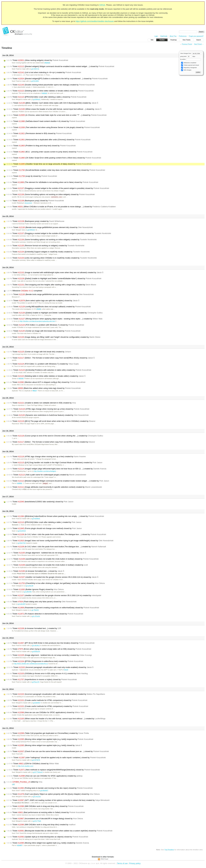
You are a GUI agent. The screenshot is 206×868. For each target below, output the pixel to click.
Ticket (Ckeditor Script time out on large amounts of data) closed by (49, 164)
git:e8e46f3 (21, 604)
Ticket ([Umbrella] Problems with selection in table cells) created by (49, 370)
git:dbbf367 (36, 703)
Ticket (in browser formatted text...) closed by (35, 571)
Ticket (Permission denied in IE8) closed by (39, 133)
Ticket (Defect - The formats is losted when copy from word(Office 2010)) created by (51, 442)
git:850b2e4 (35, 652)
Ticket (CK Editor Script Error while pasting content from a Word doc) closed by (54, 158)
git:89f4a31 (36, 99)
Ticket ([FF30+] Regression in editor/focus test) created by (45, 662)
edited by (24, 782)
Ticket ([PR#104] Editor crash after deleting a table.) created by (44, 523)
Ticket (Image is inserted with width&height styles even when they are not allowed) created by (55, 273)
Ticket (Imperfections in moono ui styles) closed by (42, 680)
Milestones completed (189, 63)
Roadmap (174, 40)
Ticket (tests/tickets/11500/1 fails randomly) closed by (40, 502)
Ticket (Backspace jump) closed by (35, 201)
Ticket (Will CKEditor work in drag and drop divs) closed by (45, 807)
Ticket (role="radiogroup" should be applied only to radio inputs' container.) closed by (56, 758)
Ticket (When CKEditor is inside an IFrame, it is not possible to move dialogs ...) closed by (61, 207)
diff (13, 785)
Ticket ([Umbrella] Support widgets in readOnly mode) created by (48, 252)
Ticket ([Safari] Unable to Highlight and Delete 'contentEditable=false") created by (55, 313)
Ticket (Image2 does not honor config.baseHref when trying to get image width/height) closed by (60, 541)
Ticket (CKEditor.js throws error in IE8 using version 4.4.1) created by (47, 674)
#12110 (44, 93)
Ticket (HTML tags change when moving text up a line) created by (46, 457)
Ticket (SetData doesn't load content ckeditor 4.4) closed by (46, 121)
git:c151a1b (35, 617)
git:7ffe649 (34, 610)
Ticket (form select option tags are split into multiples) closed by (43, 301)
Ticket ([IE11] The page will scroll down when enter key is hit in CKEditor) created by (51, 421)
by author (191, 59)
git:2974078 (35, 760)
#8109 (66, 670)
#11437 (20, 846)
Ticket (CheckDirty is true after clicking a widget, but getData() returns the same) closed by (56, 584)
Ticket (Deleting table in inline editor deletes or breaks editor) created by (46, 376)
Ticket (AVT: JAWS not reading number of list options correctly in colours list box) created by (58, 801)
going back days (188, 56)
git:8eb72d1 (21, 543)
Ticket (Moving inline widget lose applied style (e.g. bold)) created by (48, 843)
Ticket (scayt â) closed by (32, 176)
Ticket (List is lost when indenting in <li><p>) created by (44, 72)
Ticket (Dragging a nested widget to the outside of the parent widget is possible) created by (59, 234)
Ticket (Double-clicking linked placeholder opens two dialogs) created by (51, 85)
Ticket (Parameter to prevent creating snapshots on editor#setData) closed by (53, 608)
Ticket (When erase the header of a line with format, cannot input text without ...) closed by (54, 109)
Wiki (152, 40)
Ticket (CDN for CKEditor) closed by (33, 764)
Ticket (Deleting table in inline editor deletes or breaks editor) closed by (50, 91)
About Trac (173, 36)
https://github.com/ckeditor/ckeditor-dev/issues (95, 21)
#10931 (20, 484)
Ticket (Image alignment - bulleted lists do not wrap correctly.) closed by (46, 553)
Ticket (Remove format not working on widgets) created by (45, 246)
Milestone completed (24, 291)
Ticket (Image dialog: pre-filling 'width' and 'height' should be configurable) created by (53, 337)
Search (199, 40)
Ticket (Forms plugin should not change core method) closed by (44, 529)
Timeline (162, 40)
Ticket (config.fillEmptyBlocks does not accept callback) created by (49, 307)
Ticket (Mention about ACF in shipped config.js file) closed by (46, 382)
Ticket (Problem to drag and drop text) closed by (41, 146)
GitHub (102, 5)
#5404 (39, 309)
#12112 (47, 63)
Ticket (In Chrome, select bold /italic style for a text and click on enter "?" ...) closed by (57, 115)
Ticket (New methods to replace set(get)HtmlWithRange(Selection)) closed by (53, 770)
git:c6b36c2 (35, 646)
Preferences (183, 36)
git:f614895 (34, 81)
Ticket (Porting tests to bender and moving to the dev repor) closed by (50, 788)
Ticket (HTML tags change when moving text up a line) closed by (48, 409)
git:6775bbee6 (37, 773)
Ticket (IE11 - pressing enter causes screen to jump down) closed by (49, 152)
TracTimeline (169, 850)
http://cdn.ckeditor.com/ (25, 766)
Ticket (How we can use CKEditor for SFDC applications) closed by (46, 713)
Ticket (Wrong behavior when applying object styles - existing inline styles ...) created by (55, 319)
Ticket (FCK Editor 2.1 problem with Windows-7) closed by (45, 325)
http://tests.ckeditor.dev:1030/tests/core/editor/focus (30, 664)
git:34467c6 (34, 69)
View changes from (191, 53)
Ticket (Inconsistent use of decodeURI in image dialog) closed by (45, 819)
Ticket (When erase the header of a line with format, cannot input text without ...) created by (56, 719)
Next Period (198, 44)
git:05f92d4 (30, 230)
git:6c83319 (21, 531)
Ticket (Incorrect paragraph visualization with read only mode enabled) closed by (50, 668)
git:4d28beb (35, 519)
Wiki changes (186, 70)
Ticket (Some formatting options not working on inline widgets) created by (51, 240)
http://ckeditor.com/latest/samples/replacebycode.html (36, 321)
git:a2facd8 (29, 586)
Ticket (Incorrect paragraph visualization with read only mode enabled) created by (56, 694)
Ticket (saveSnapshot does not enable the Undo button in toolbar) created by (47, 565)
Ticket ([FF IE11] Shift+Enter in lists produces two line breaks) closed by (50, 643)
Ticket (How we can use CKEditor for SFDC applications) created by (44, 776)
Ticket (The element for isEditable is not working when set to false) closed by (52, 182)
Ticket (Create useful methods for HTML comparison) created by (47, 707)
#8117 (35, 391)
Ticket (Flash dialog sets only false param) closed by (41, 602)
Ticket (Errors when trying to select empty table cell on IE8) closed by (49, 649)
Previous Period (187, 44)
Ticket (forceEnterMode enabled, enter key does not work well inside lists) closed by (56, 170)
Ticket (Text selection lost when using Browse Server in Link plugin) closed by (53, 127)
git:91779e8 (36, 821)
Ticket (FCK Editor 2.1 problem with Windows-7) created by (43, 364)
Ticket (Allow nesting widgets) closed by (37, 60)
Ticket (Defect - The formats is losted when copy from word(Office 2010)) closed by (50, 358)
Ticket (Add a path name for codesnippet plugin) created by (46, 475)
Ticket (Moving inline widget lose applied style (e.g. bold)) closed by (44, 746)
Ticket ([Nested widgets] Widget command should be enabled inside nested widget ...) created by (58, 481)
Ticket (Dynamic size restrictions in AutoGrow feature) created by (47, 415)
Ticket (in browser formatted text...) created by (34, 629)
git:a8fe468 (27, 592)
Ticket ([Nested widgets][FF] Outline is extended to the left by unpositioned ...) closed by (57, 79)
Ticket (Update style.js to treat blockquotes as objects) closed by (47, 837)
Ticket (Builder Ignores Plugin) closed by (35, 590)
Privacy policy (135, 864)
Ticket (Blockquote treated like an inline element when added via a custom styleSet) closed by (59, 831)
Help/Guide (164, 36)
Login (156, 36)
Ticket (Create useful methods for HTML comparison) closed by (47, 701)
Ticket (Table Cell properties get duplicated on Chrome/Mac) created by (48, 734)
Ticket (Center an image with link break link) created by (39, 352)
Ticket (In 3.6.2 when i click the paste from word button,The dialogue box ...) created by (56, 547)
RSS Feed (105, 859)
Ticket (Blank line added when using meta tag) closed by (44, 388)
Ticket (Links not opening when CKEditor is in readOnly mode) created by (52, 258)
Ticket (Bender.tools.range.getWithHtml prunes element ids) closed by (50, 228)
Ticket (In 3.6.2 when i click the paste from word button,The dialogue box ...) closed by (56, 535)
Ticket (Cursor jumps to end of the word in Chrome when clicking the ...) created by (55, 436)
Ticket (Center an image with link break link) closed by (43, 331)
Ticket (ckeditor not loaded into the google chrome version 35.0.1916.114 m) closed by (52, 577)
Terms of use (122, 864)
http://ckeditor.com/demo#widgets (44, 471)
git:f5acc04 (35, 682)
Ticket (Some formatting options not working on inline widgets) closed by (51, 194)
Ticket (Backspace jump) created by (35, 221)
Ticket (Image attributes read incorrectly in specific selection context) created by (54, 487)
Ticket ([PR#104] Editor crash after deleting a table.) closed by (46, 97)
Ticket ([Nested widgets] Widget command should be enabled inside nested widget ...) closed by (60, 66)
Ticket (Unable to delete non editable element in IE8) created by (41, 403)
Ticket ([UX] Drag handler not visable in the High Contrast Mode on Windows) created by (54, 463)
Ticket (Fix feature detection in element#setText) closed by (45, 614)
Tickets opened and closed (190, 65)
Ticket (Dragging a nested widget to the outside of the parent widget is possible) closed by (58, 188)
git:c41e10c (36, 797)
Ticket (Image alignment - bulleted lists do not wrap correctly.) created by (49, 655)
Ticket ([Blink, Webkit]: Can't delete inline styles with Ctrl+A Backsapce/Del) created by (52, 103)
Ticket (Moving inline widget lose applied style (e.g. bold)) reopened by (50, 740)
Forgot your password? (196, 36)
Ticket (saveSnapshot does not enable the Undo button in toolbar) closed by (53, 559)
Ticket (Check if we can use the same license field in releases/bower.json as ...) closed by (58, 752)
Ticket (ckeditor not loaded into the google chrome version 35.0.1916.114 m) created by (54, 596)
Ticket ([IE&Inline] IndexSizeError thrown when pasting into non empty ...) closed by (55, 517)
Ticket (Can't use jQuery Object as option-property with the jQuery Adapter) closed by (53, 794)
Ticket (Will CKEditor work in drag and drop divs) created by (41, 825)
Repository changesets (189, 68)
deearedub (28, 203)
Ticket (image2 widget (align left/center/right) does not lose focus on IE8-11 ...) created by (56, 469)
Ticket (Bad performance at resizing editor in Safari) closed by (46, 813)
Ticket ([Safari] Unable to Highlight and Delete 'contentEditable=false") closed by (54, 279)
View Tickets (186, 40)
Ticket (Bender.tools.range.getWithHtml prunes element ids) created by (50, 295)
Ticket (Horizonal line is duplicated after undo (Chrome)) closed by (48, 140)
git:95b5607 (43, 791)
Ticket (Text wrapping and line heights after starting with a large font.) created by (51, 285)
